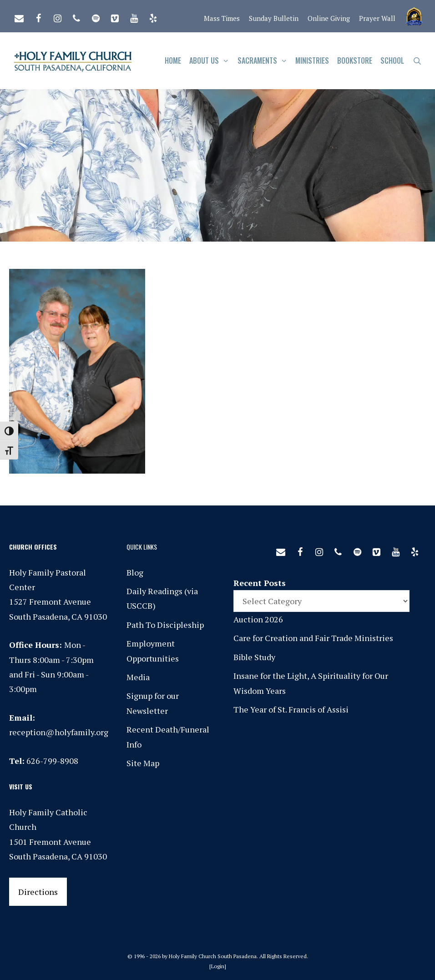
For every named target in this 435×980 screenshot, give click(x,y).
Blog (135, 572)
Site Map (143, 763)
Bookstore (355, 61)
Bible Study (254, 657)
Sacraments (265, 61)
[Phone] (76, 16)
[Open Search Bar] (417, 61)
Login (218, 966)
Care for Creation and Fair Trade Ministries (313, 638)
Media (138, 677)
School (392, 61)
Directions (38, 892)
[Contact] (19, 16)
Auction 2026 (258, 619)
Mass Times (222, 18)
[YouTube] (134, 16)
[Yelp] (153, 16)
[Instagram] (57, 16)
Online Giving (329, 18)
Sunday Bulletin (274, 18)
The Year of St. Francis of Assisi (291, 709)
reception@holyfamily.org (59, 732)
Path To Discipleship (165, 625)
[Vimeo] (115, 16)
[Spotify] (96, 16)
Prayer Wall (377, 18)
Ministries (312, 61)
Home (173, 61)
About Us (211, 61)
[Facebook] (38, 16)
